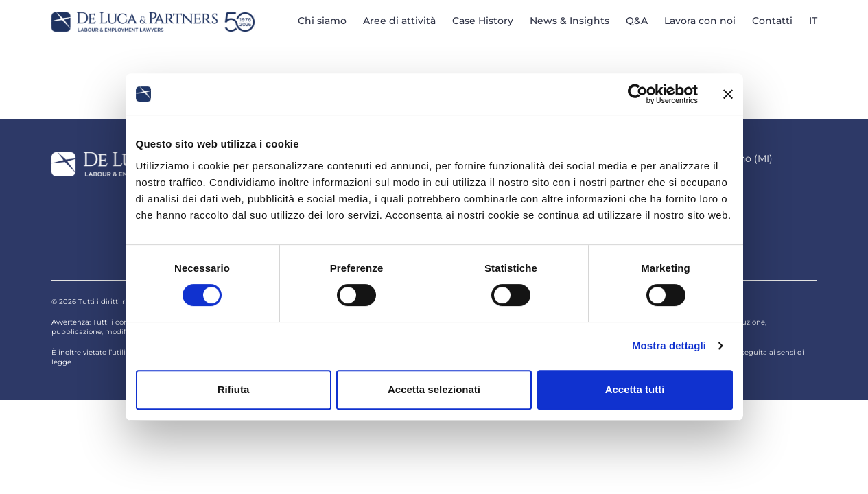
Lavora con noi (700, 21)
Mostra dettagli (669, 345)
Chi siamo (322, 21)
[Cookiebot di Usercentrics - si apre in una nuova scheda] (638, 94)
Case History (483, 21)
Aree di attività (399, 21)
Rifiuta (234, 389)
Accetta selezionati (434, 389)
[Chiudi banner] (728, 94)
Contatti (772, 21)
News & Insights (570, 21)
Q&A (637, 21)
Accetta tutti (635, 389)
